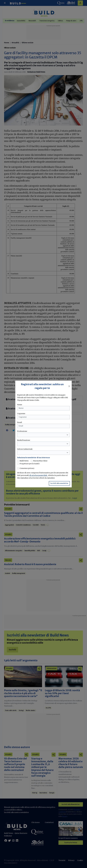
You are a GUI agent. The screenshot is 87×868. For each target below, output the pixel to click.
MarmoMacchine (40, 461)
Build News (24, 461)
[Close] (69, 386)
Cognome (21, 413)
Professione (22, 431)
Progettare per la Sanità (30, 464)
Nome (20, 405)
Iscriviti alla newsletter (59, 483)
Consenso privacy (27, 468)
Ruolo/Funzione (24, 440)
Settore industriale (25, 449)
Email (19, 422)
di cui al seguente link (38, 475)
